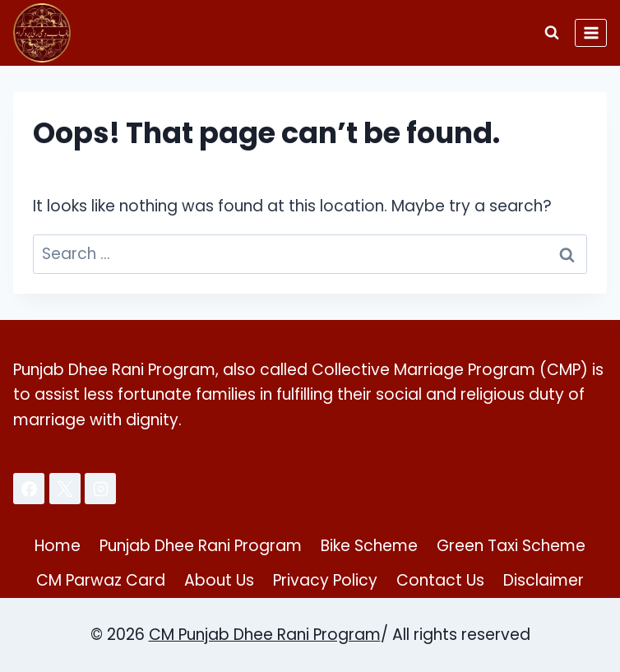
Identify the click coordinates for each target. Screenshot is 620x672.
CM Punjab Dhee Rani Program (265, 635)
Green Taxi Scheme (511, 546)
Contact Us (440, 580)
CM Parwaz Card (101, 580)
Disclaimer (544, 580)
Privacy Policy (325, 580)
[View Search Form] (552, 33)
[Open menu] (591, 32)
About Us (219, 580)
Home (58, 546)
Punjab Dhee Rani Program (201, 546)
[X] (65, 489)
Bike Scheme (369, 546)
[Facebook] (29, 489)
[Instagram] (100, 489)
